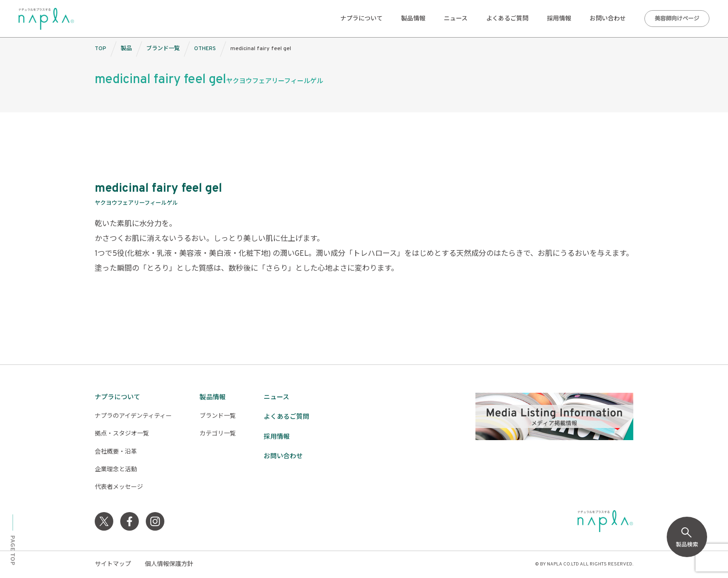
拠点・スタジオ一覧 (122, 434)
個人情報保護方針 (169, 565)
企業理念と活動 (116, 470)
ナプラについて (361, 19)
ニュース (456, 19)
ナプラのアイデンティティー (133, 416)
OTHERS (205, 49)
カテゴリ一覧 (218, 434)
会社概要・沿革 (116, 452)
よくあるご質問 (507, 19)
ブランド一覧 (163, 49)
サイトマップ (113, 565)
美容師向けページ (677, 19)
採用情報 (559, 19)
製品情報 (413, 19)
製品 (126, 49)
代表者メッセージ (119, 487)
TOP (101, 49)
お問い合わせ (608, 19)
